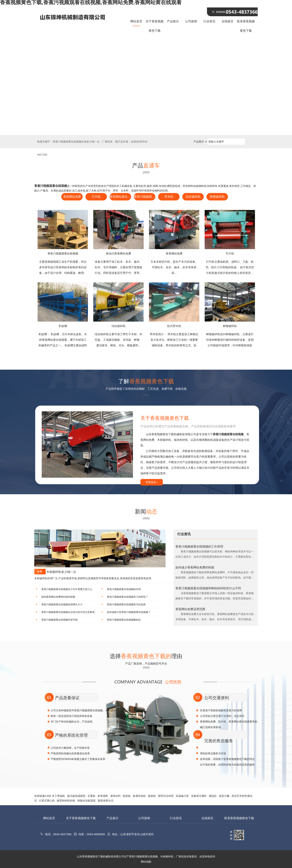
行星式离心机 (47, 801)
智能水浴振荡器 (86, 801)
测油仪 (213, 796)
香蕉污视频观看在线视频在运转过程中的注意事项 (68, 612)
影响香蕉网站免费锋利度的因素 (58, 597)
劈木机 (169, 197)
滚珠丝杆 (115, 796)
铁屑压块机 (139, 796)
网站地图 (146, 862)
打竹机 (96, 197)
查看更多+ (152, 482)
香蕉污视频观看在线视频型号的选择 (126, 604)
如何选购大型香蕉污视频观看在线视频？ (129, 612)
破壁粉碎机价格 (66, 801)
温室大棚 (224, 796)
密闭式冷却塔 (166, 796)
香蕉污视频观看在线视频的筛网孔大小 (62, 604)
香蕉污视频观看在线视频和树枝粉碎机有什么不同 (208, 588)
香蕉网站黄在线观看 (120, 197)
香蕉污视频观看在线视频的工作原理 (199, 547)
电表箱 (127, 796)
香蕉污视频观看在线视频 (145, 197)
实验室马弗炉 (199, 796)
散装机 (152, 796)
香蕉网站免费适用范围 (190, 609)
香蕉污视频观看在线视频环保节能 (59, 620)
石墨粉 (91, 796)
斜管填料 (103, 796)
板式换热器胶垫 (76, 796)
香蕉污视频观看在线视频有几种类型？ (127, 597)
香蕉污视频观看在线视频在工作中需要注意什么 (67, 589)
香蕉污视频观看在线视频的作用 (124, 589)
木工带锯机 (58, 796)
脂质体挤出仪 (106, 801)
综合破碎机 (193, 197)
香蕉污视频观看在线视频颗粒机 (124, 620)
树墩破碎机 (217, 197)
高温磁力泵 (182, 796)
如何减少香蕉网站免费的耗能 (195, 567)
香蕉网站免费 (72, 197)
